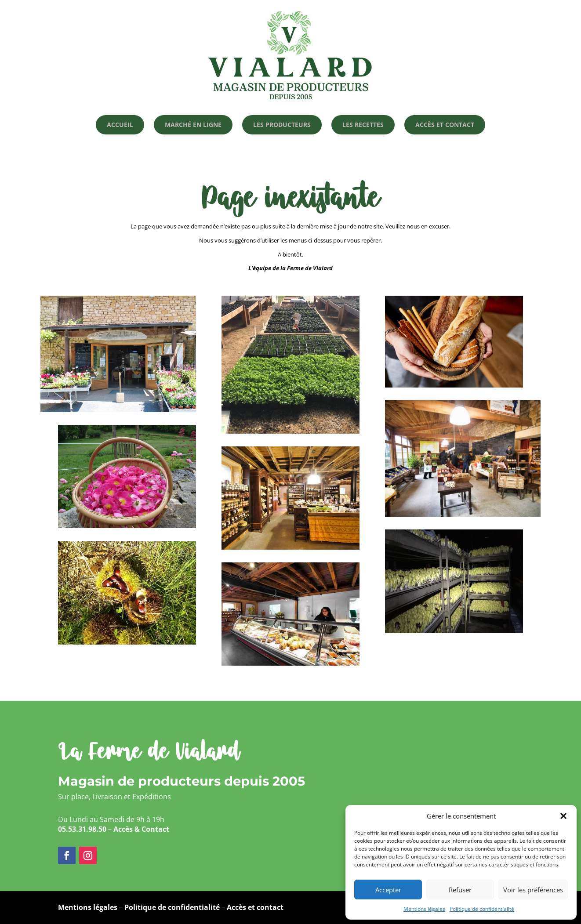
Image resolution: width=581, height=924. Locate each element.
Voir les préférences (533, 890)
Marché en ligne (193, 125)
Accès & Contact (141, 829)
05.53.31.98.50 (82, 829)
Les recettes (363, 125)
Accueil (120, 125)
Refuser (460, 890)
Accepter (388, 890)
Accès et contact (255, 907)
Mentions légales (424, 909)
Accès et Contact (445, 125)
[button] (563, 816)
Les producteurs (282, 125)
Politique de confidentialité (482, 909)
